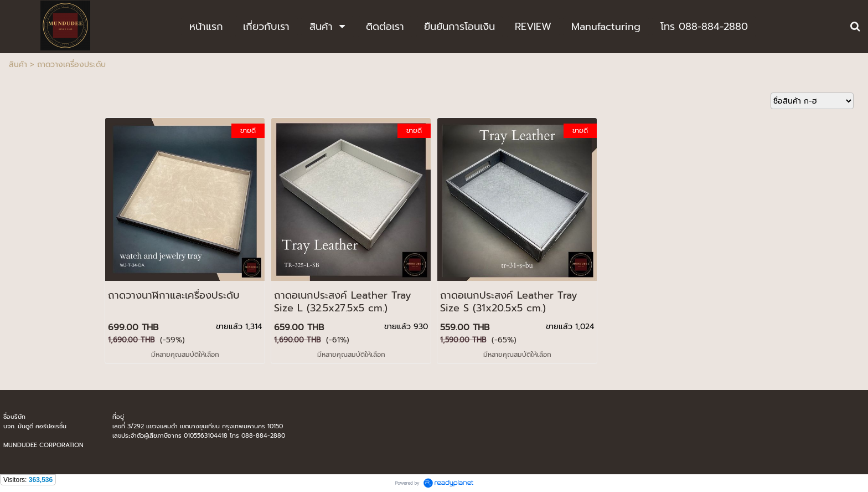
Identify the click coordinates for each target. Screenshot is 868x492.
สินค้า (18, 65)
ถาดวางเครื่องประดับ (71, 65)
